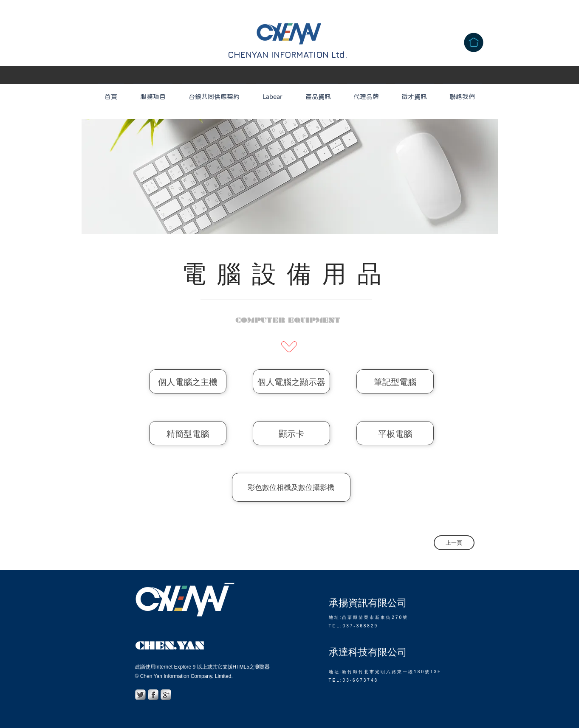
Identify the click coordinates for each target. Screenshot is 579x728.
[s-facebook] (153, 695)
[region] (290, 176)
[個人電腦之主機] (188, 381)
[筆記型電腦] (395, 381)
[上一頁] (454, 543)
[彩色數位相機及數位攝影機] (291, 487)
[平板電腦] (395, 433)
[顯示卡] (291, 433)
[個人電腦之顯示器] (291, 381)
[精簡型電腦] (188, 433)
